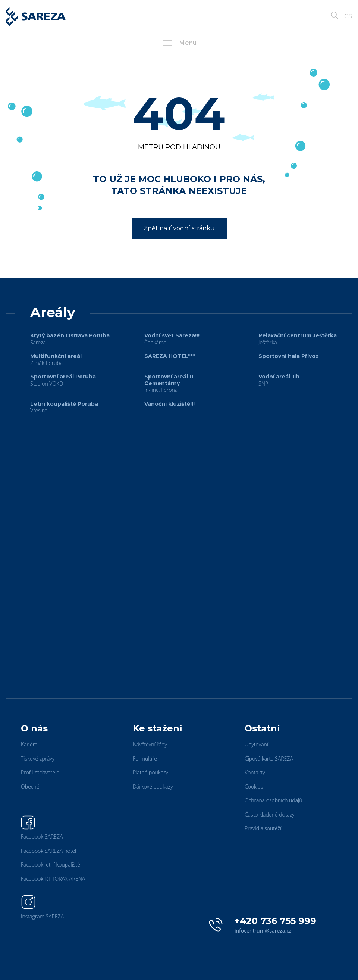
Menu (179, 43)
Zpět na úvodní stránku (179, 228)
